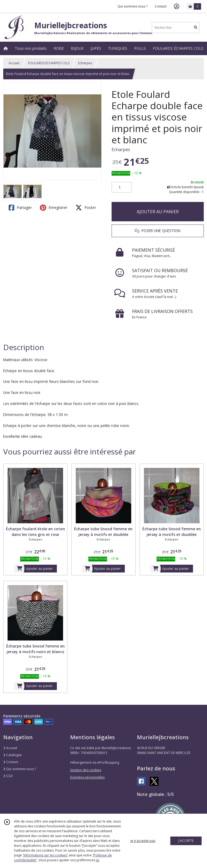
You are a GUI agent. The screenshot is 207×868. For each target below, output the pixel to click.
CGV (8, 776)
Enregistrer (54, 208)
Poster (86, 208)
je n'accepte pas (143, 841)
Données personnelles (87, 777)
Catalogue (13, 755)
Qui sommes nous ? (20, 769)
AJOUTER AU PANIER (158, 212)
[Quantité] (122, 187)
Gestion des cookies (86, 770)
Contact (161, 6)
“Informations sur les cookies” (45, 855)
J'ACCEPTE (186, 841)
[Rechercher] (196, 28)
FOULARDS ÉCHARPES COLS (49, 63)
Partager (20, 208)
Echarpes (85, 63)
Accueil (14, 63)
